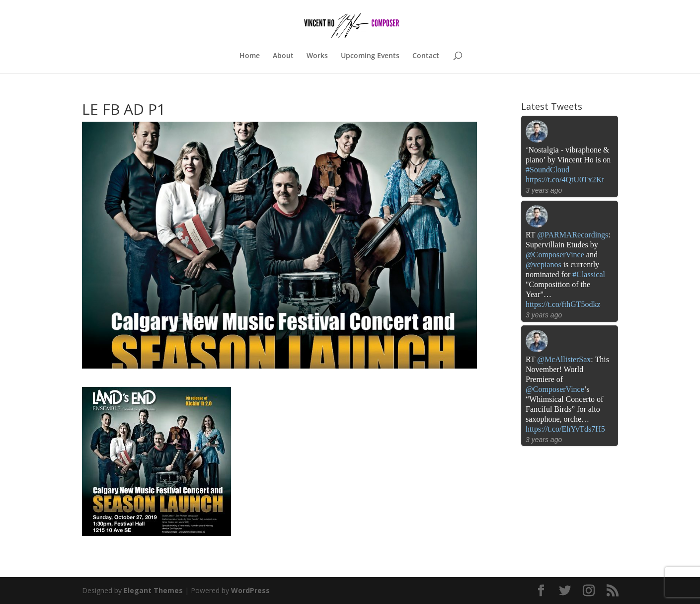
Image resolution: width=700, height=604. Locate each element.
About (283, 56)
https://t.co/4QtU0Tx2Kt (565, 180)
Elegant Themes (153, 590)
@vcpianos (544, 264)
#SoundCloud (547, 170)
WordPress (250, 590)
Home (250, 56)
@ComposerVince (555, 255)
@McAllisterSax (564, 359)
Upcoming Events (370, 56)
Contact (426, 56)
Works (317, 56)
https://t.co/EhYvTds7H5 (565, 429)
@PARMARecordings (573, 235)
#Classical (589, 274)
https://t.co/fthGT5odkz (563, 304)
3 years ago (544, 190)
